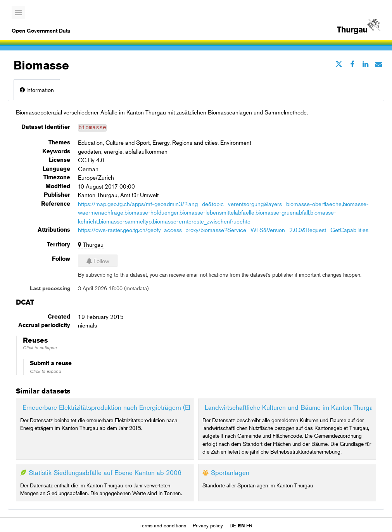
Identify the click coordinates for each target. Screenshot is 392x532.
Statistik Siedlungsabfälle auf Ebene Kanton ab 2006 (105, 471)
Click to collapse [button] (40, 346)
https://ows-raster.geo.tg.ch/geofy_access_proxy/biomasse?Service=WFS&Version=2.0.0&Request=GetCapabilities (223, 228)
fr (249, 525)
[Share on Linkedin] (365, 64)
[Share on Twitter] (339, 64)
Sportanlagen (230, 471)
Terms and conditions (164, 525)
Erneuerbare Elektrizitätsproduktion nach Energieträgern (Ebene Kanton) (125, 406)
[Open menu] (18, 12)
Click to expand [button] (46, 370)
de (233, 525)
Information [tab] (37, 89)
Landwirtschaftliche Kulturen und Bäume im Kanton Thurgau (291, 406)
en (241, 525)
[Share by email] (378, 64)
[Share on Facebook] (352, 64)
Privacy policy (209, 525)
